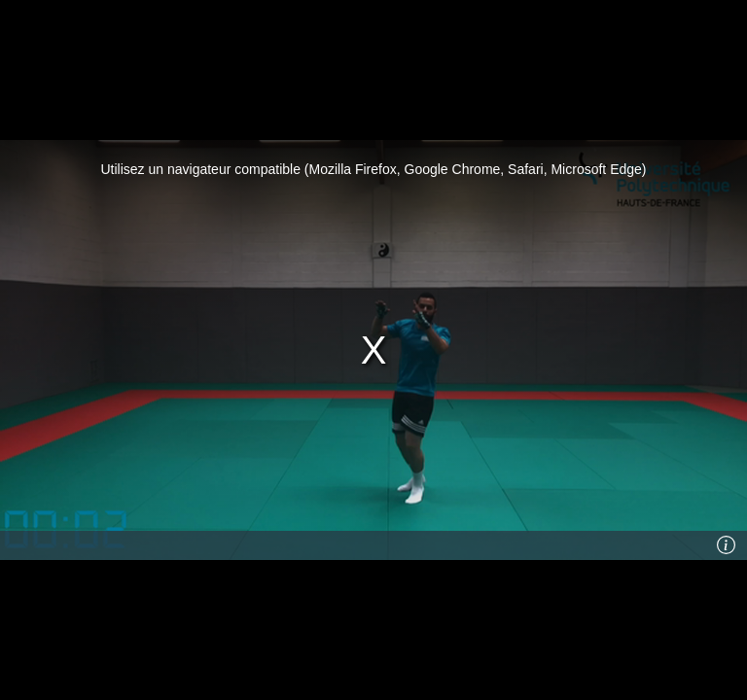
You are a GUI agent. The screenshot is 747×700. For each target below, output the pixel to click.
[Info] (727, 545)
